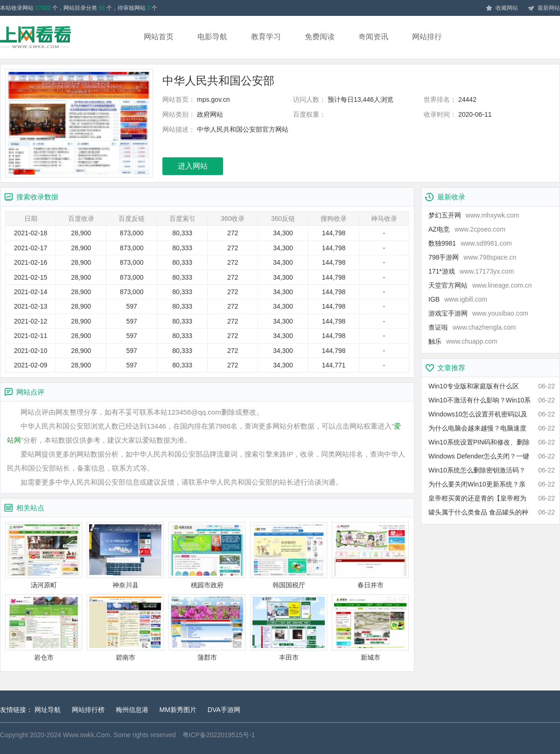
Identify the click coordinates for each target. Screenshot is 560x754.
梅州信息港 (132, 710)
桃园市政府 (207, 555)
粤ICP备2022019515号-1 (219, 735)
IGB (458, 299)
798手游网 (472, 257)
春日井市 (370, 555)
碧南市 (125, 628)
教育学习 (266, 37)
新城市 (370, 628)
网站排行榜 (88, 710)
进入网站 (193, 166)
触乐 (463, 341)
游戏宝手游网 (478, 313)
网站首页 (159, 37)
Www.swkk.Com (87, 735)
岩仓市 (44, 628)
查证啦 (472, 327)
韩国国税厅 (289, 555)
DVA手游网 (224, 710)
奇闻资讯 (373, 37)
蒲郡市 (207, 628)
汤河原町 (44, 555)
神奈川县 (125, 555)
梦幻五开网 (474, 215)
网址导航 (48, 710)
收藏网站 (502, 8)
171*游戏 (471, 271)
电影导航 (212, 37)
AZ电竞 (467, 229)
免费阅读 (320, 37)
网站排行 (427, 37)
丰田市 (289, 628)
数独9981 (470, 243)
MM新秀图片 (178, 710)
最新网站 (544, 8)
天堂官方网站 (480, 285)
